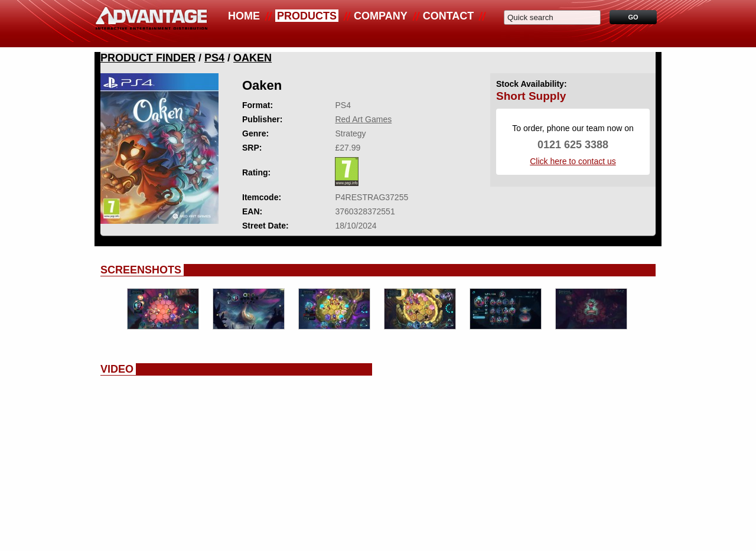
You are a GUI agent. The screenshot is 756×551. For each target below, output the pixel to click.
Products (307, 16)
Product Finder (148, 58)
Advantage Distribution (151, 24)
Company (381, 16)
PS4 (214, 58)
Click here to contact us (573, 161)
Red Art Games (363, 119)
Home (244, 16)
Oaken (252, 58)
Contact (449, 16)
